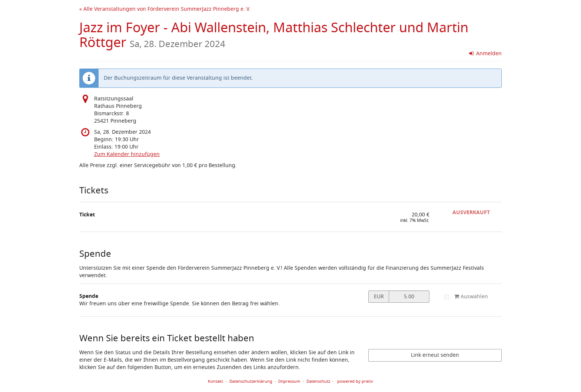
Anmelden (486, 54)
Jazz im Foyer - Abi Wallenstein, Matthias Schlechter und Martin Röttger (274, 35)
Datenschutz (318, 381)
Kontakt (215, 381)
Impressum (289, 381)
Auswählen (466, 297)
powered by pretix (355, 381)
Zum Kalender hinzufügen (127, 154)
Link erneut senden (435, 355)
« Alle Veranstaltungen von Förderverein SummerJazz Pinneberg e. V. (165, 9)
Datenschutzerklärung (251, 381)
